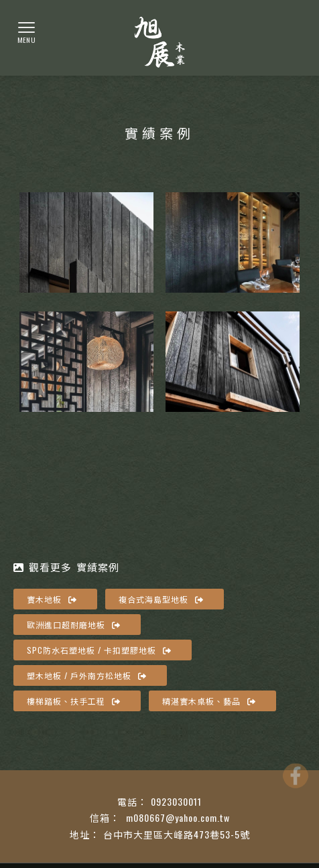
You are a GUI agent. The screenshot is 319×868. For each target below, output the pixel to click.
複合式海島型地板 (161, 599)
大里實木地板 (151, 778)
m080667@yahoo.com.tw (177, 817)
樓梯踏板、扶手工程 (74, 701)
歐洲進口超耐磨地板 (74, 625)
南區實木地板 (211, 778)
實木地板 (52, 599)
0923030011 (176, 801)
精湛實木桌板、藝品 (209, 701)
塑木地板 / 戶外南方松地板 (87, 675)
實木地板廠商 (271, 778)
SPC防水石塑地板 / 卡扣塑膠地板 (99, 650)
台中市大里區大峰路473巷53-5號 (177, 834)
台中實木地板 (90, 778)
